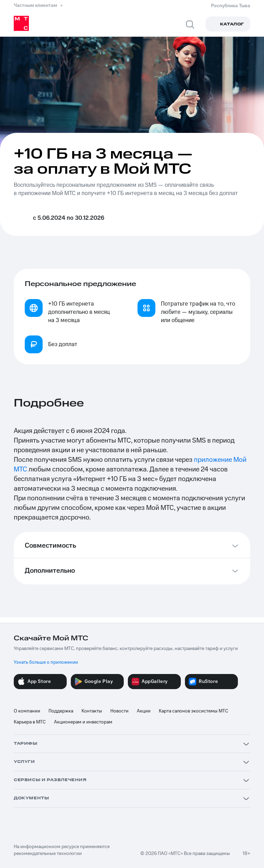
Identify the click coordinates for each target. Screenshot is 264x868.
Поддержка (61, 711)
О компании (27, 711)
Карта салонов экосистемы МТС (194, 711)
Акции (144, 711)
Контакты (92, 711)
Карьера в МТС (30, 722)
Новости (119, 711)
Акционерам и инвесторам (83, 722)
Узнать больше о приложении (46, 662)
